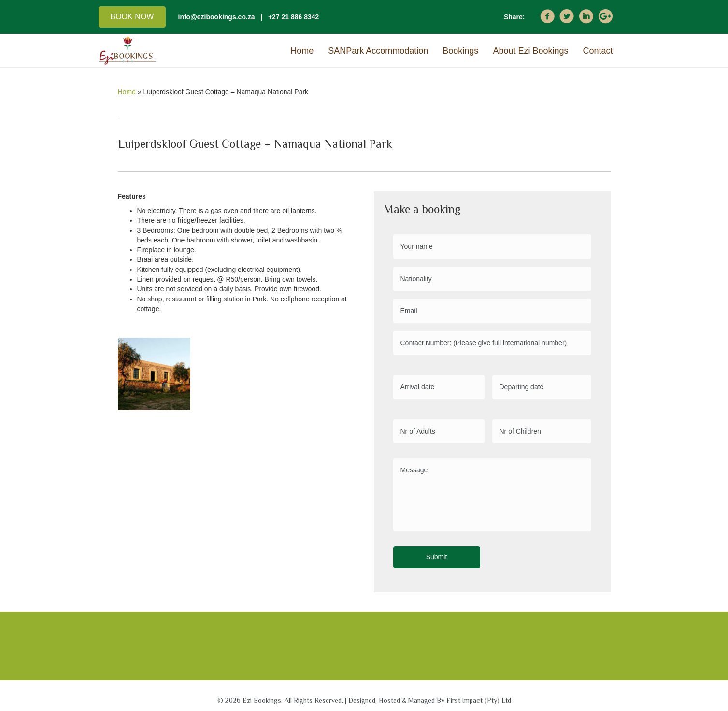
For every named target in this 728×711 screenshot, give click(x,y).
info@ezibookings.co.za (217, 17)
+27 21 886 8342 (294, 17)
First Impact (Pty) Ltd (479, 696)
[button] (132, 17)
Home (127, 92)
